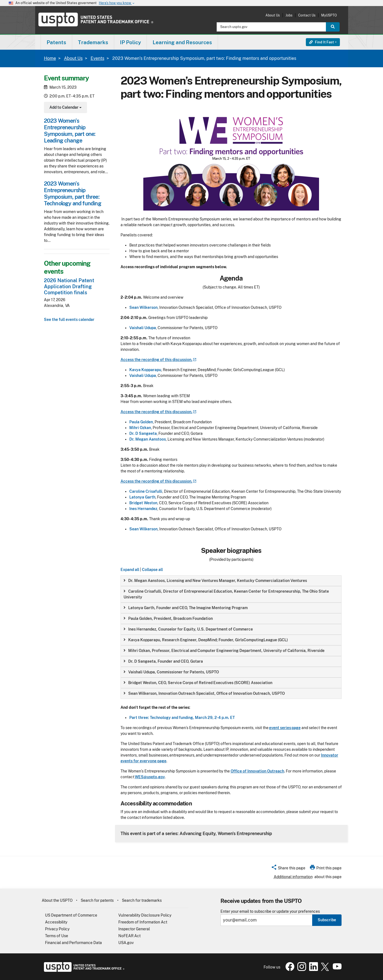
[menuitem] (56, 42)
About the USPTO (57, 900)
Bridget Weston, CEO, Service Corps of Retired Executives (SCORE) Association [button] (198, 683)
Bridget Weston (143, 503)
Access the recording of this (159, 360)
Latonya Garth (142, 497)
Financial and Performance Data (73, 943)
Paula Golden (141, 422)
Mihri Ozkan (140, 428)
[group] (231, 581)
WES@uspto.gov (150, 777)
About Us (273, 15)
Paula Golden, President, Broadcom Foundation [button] (168, 618)
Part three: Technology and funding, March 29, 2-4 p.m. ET (182, 718)
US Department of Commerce (71, 915)
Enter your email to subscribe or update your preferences (270, 912)
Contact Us (307, 15)
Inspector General (134, 929)
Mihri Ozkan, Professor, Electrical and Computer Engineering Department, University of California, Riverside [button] (224, 651)
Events (97, 58)
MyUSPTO (329, 15)
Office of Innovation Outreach (257, 771)
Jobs (289, 15)
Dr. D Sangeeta (143, 433)
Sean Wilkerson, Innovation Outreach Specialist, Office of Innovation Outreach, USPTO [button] (204, 693)
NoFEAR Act (129, 936)
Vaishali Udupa (143, 328)
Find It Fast (322, 42)
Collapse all (152, 570)
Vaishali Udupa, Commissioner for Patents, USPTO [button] (171, 672)
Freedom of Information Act (143, 922)
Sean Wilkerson (143, 307)
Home (50, 58)
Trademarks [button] (93, 42)
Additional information (293, 877)
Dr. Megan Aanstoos (148, 439)
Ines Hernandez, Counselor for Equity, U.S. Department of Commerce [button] (188, 629)
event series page (285, 728)
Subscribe (327, 920)
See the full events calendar (69, 320)
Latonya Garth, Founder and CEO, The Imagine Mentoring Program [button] (186, 608)
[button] (288, 869)
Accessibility (56, 922)
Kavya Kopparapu (145, 370)
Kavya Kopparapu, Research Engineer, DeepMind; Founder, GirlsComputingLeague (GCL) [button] (206, 640)
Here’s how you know (117, 3)
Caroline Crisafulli (146, 491)
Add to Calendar (65, 108)
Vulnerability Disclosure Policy (145, 915)
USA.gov (126, 943)
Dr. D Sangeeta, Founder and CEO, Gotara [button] (163, 661)
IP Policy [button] (130, 42)
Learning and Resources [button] (182, 42)
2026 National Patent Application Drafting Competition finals (69, 286)
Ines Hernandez (143, 509)
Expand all (130, 570)
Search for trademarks (142, 900)
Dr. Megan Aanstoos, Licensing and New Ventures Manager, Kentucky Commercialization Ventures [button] (215, 581)
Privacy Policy (57, 929)
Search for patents (97, 900)
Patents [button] (56, 42)
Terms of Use (57, 936)
